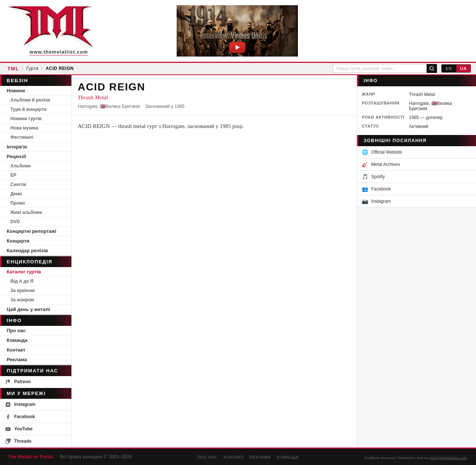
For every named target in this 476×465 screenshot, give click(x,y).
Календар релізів (27, 251)
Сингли (18, 185)
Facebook (20, 417)
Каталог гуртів (24, 272)
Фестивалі (22, 137)
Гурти (33, 68)
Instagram (20, 405)
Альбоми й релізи (30, 100)
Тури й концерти (28, 109)
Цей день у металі (28, 309)
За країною (23, 291)
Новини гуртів (26, 119)
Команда (17, 340)
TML (13, 69)
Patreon (18, 382)
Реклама (17, 360)
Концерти (18, 241)
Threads (18, 441)
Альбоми (21, 166)
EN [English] (449, 68)
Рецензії (16, 156)
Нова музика (24, 128)
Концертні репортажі (31, 231)
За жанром (22, 300)
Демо (16, 194)
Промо (18, 203)
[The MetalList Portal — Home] (50, 31)
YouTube (19, 429)
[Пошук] (432, 68)
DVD (15, 222)
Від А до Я (22, 281)
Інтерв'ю (17, 147)
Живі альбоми (26, 212)
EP (13, 175)
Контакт (16, 350)
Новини (16, 91)
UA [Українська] (463, 68)
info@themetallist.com (448, 458)
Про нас (16, 331)
